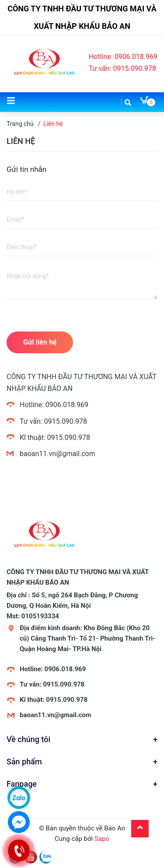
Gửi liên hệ (40, 342)
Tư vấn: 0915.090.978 (122, 68)
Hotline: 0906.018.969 (123, 57)
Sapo (102, 839)
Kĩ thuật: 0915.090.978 (55, 437)
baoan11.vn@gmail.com (58, 454)
